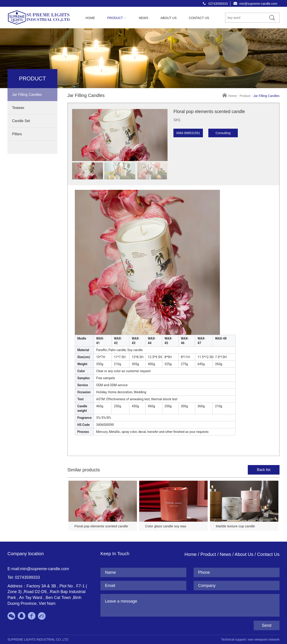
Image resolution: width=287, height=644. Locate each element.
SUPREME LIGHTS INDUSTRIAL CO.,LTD (38, 639)
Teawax (18, 108)
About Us (244, 554)
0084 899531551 (188, 133)
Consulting (223, 133)
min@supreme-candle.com (258, 4)
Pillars (17, 134)
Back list (264, 470)
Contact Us (268, 554)
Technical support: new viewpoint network (250, 639)
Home (232, 96)
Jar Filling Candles (27, 95)
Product (245, 96)
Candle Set (21, 121)
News (226, 554)
